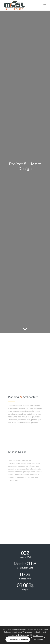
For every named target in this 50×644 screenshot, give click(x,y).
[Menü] (45, 5)
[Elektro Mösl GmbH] (21, 5)
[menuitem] (45, 5)
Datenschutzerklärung (27, 635)
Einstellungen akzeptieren (18, 639)
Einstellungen (38, 639)
